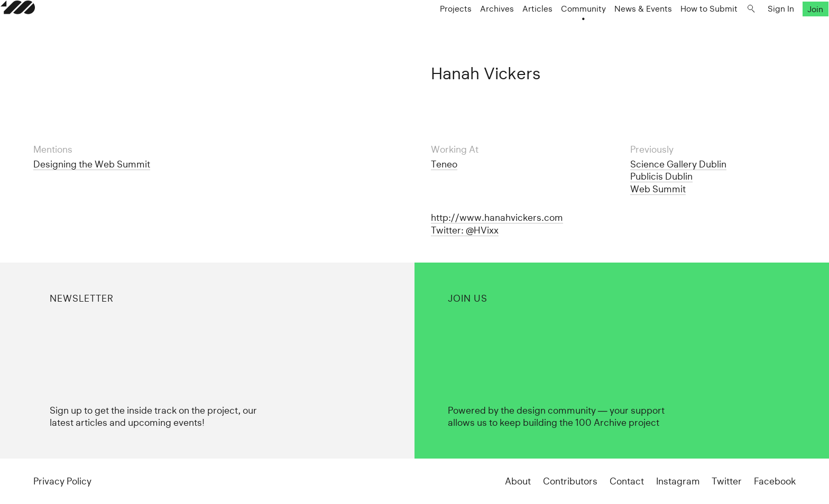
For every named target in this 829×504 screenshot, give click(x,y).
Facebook (775, 481)
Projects (423, 30)
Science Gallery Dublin (678, 164)
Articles (505, 30)
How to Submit (676, 30)
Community (551, 30)
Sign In (748, 30)
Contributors (570, 481)
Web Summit (658, 189)
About (518, 481)
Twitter (727, 481)
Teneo (444, 164)
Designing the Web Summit (92, 164)
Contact (627, 481)
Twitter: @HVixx (465, 230)
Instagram (678, 481)
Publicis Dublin (661, 176)
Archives (464, 30)
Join (783, 30)
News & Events (610, 30)
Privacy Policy (62, 481)
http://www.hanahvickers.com (497, 217)
